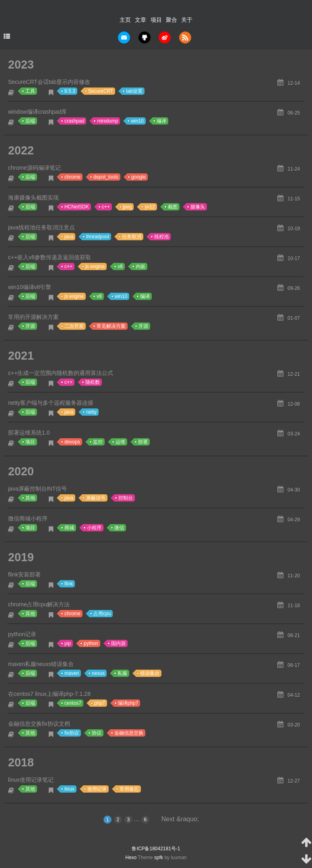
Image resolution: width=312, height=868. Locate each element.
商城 (69, 528)
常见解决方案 (111, 326)
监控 (98, 442)
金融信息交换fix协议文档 (39, 724)
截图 (173, 207)
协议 (97, 733)
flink (69, 584)
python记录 (22, 634)
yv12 (150, 207)
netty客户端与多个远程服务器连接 (51, 403)
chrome (72, 177)
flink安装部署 (24, 575)
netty (91, 412)
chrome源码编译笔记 (34, 168)
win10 (137, 121)
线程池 (161, 237)
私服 (122, 673)
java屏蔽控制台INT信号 (37, 489)
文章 (141, 20)
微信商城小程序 (28, 518)
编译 (161, 121)
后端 (30, 121)
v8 (120, 266)
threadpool (98, 237)
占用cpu (102, 614)
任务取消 (132, 237)
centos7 (73, 703)
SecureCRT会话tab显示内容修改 (49, 82)
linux (69, 789)
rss (185, 37)
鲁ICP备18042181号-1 (156, 849)
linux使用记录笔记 (31, 780)
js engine (95, 266)
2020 (21, 471)
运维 (120, 442)
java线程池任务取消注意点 (41, 227)
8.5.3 (70, 91)
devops (72, 442)
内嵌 (141, 266)
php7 (100, 703)
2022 (21, 150)
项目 (156, 20)
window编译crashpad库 (37, 112)
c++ (106, 207)
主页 (125, 20)
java (69, 237)
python (91, 643)
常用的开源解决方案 (33, 317)
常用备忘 (129, 789)
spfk (159, 858)
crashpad (74, 121)
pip (68, 643)
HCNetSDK (77, 207)
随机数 (93, 382)
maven (72, 673)
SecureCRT (101, 91)
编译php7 (128, 703)
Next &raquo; (180, 819)
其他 (30, 498)
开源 (30, 326)
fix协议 (72, 733)
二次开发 (74, 326)
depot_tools (106, 177)
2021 (21, 356)
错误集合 (150, 673)
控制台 (126, 498)
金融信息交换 (129, 733)
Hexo (131, 858)
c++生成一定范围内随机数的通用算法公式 (61, 373)
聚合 (171, 20)
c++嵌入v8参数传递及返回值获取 (50, 257)
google (138, 177)
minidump (107, 121)
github (145, 37)
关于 (187, 20)
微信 (119, 528)
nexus (98, 673)
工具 (30, 91)
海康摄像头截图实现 (33, 198)
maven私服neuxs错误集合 (41, 664)
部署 (143, 442)
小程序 (94, 528)
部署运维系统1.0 (29, 433)
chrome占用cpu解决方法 (39, 604)
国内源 (118, 643)
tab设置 (134, 91)
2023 (21, 65)
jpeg (127, 207)
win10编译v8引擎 (30, 287)
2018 (21, 762)
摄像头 (198, 207)
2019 (21, 557)
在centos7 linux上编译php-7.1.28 (49, 694)
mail (124, 37)
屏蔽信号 (96, 498)
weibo (165, 37)
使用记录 (97, 789)
